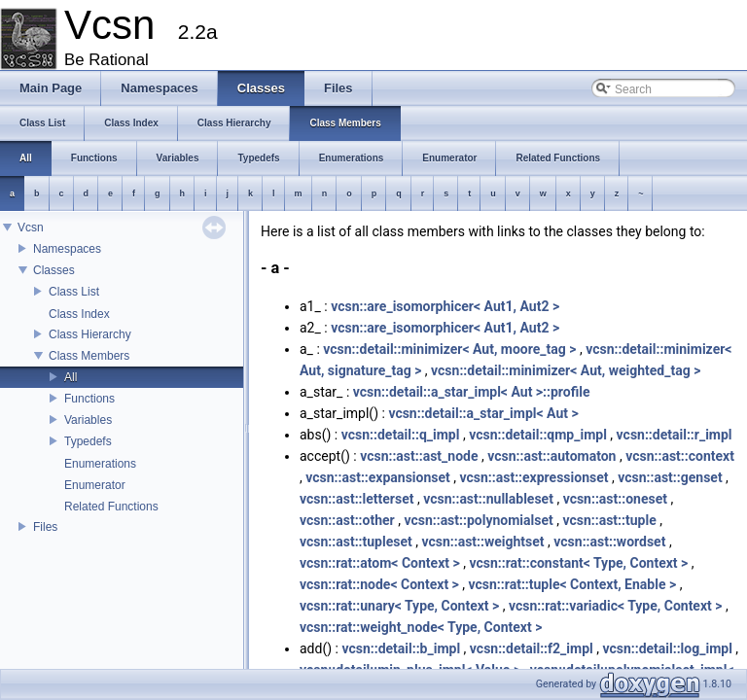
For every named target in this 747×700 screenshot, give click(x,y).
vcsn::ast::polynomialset (478, 520)
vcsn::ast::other (347, 520)
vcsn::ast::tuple (609, 520)
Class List (74, 292)
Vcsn (31, 227)
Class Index (79, 314)
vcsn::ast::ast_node (419, 456)
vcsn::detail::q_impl (401, 435)
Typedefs (88, 441)
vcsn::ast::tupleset (356, 542)
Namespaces (67, 249)
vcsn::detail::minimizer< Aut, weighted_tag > (566, 370)
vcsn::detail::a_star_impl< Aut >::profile (472, 392)
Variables (88, 420)
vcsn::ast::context (680, 456)
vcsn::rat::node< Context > (379, 584)
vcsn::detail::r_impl (675, 435)
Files (45, 527)
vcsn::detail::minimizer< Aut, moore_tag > (449, 349)
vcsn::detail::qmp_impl (538, 435)
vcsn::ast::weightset (482, 542)
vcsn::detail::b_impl (401, 648)
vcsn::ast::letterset (356, 499)
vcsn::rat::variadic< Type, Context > (616, 606)
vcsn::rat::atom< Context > (380, 563)
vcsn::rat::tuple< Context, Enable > (573, 584)
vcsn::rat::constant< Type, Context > (578, 563)
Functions (89, 399)
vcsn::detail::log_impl (667, 648)
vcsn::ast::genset (670, 477)
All (71, 377)
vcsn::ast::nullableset (488, 499)
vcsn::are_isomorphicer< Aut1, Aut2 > (445, 306)
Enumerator (95, 485)
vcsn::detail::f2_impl (532, 648)
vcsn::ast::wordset (609, 542)
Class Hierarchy (90, 334)
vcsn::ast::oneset (615, 499)
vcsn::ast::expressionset (534, 477)
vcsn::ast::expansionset (378, 477)
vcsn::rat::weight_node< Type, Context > (421, 627)
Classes (54, 270)
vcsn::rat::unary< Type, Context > (399, 606)
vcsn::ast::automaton (551, 456)
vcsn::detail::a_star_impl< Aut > (483, 413)
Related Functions (111, 507)
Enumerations (100, 464)
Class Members (89, 356)
